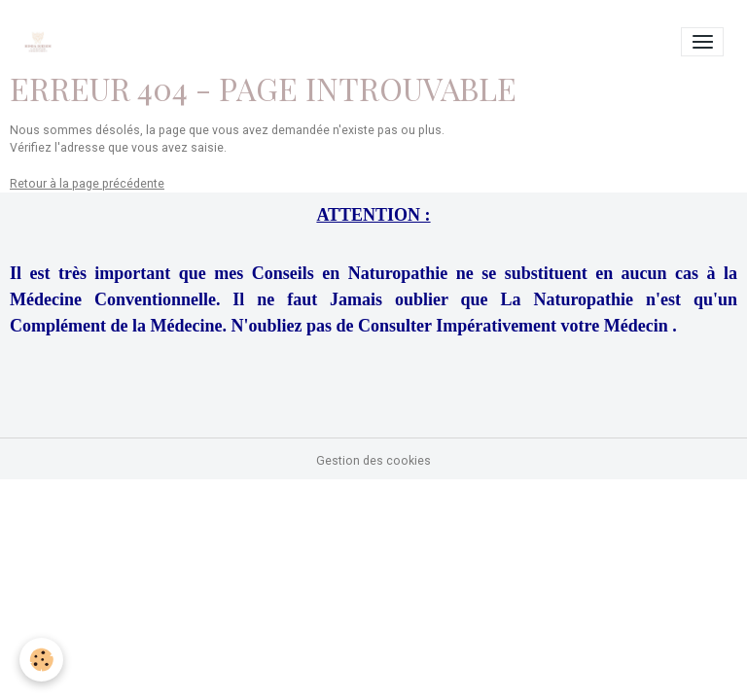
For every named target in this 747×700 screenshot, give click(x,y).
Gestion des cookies (373, 461)
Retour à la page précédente (87, 184)
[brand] (41, 42)
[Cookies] (41, 660)
